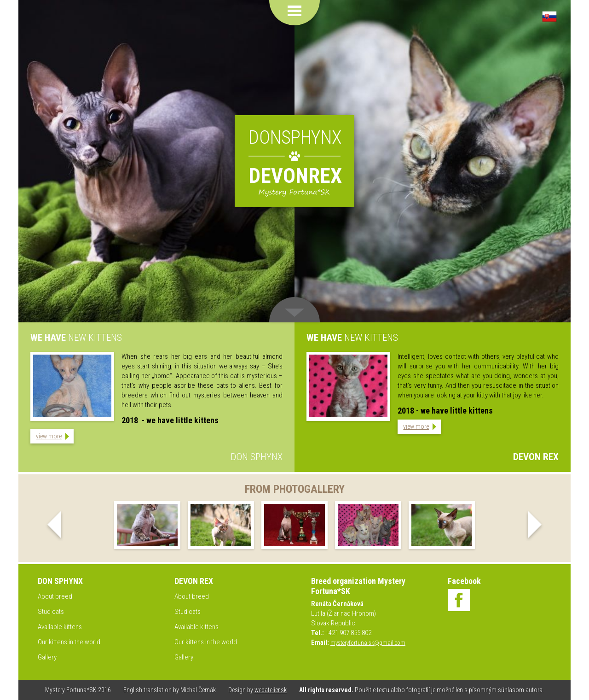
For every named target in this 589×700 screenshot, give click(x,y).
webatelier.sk (271, 690)
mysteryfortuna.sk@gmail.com (368, 643)
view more (49, 436)
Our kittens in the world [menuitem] (69, 642)
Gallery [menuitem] (47, 657)
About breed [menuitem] (55, 596)
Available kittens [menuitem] (60, 627)
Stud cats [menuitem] (51, 612)
